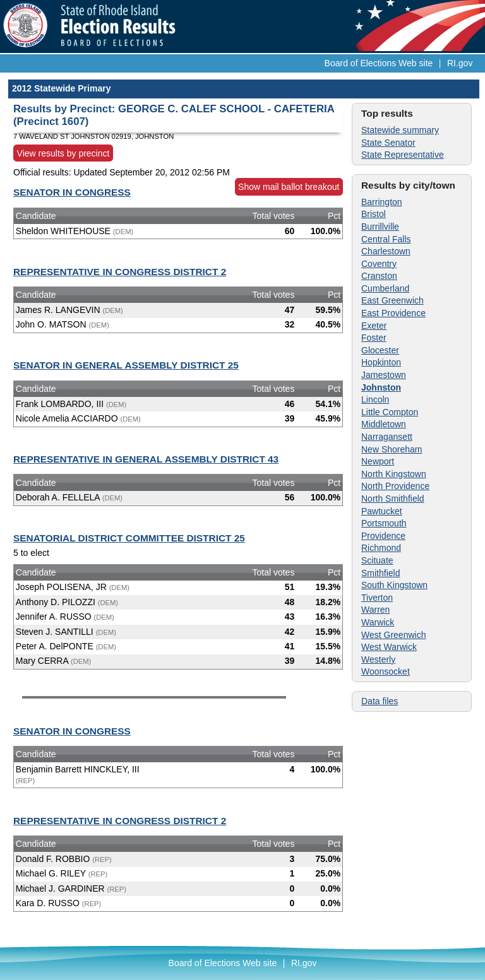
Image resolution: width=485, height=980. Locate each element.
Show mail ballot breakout (289, 187)
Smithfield (380, 573)
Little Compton (390, 412)
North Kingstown (394, 474)
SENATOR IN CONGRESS (72, 192)
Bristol (374, 214)
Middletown (384, 424)
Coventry (379, 264)
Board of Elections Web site (379, 63)
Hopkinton (381, 362)
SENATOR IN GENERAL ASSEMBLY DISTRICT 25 (126, 365)
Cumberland (385, 288)
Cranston (379, 276)
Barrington (382, 202)
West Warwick (389, 647)
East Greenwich (392, 300)
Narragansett (387, 437)
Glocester (380, 350)
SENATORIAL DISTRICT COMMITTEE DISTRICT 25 (129, 538)
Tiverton (377, 598)
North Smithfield (393, 499)
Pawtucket (382, 511)
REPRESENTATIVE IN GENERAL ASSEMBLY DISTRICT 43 (146, 459)
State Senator (388, 143)
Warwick (378, 622)
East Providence (393, 313)
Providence (383, 536)
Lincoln (375, 399)
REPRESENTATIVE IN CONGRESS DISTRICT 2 (120, 272)
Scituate (377, 560)
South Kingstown (394, 585)
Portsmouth (384, 523)
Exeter (374, 326)
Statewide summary (400, 130)
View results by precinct (63, 153)
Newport (378, 461)
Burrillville (380, 227)
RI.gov (460, 63)
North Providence (395, 486)
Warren (375, 610)
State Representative (403, 155)
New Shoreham (392, 449)
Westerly (378, 659)
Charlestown (386, 251)
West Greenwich (393, 635)
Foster (374, 338)
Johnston (381, 387)
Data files (380, 701)
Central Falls (386, 239)
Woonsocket (386, 671)
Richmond (381, 548)
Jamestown (384, 375)
